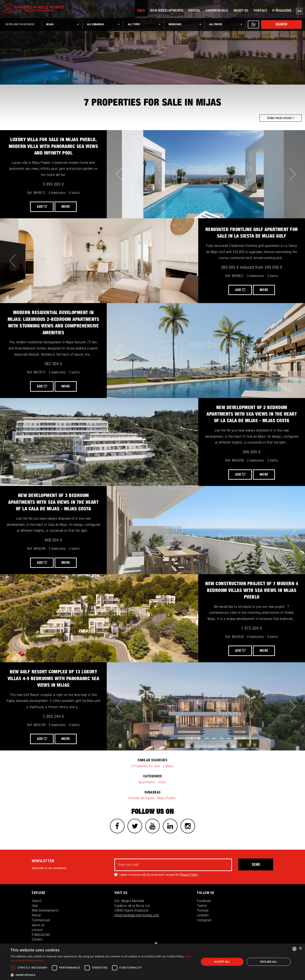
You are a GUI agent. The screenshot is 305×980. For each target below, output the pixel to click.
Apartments (147, 782)
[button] (253, 24)
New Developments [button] (167, 12)
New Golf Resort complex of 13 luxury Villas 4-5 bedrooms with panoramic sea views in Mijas (53, 679)
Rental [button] (194, 12)
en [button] (299, 12)
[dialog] (152, 962)
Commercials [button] (217, 12)
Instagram (204, 920)
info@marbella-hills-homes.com (137, 916)
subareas (153, 792)
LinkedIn (203, 916)
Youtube (203, 911)
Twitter (202, 906)
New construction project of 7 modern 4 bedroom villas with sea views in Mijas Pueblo (252, 590)
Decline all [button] (269, 962)
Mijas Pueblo (167, 798)
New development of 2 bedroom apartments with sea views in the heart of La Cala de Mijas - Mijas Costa (252, 414)
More (264, 290)
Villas (162, 782)
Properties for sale (147, 766)
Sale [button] (141, 12)
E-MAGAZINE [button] (282, 12)
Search (281, 24)
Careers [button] (37, 940)
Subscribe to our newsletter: (49, 868)
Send (256, 865)
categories (153, 776)
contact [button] (261, 12)
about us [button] (241, 12)
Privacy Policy (189, 875)
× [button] (300, 949)
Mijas (169, 766)
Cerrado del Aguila (141, 798)
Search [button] (37, 901)
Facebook (204, 901)
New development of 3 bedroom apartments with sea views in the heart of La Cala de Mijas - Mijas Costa (53, 502)
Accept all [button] (222, 962)
